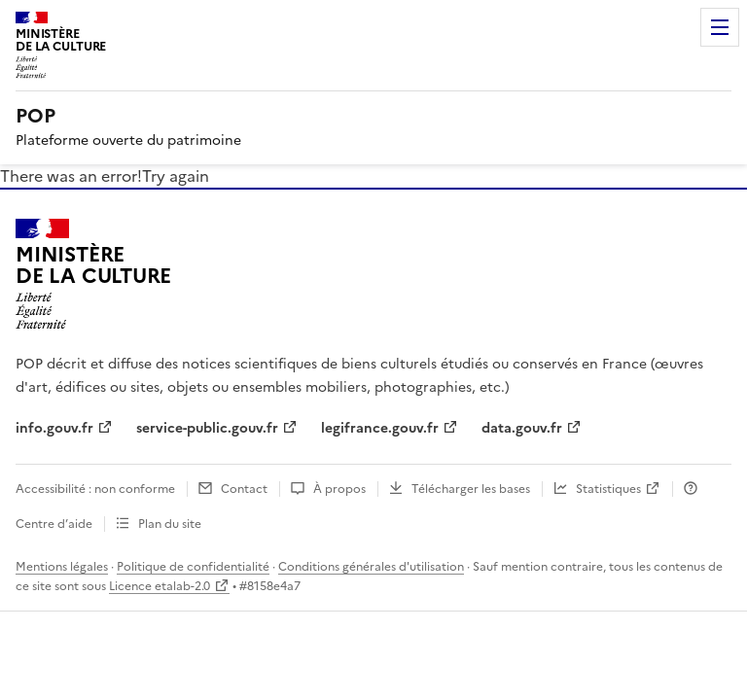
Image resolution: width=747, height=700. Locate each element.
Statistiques (608, 489)
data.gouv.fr (522, 428)
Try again (176, 176)
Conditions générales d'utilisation (371, 567)
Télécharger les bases (471, 489)
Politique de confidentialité (193, 567)
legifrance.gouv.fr (380, 428)
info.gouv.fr (54, 428)
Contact (244, 489)
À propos (339, 489)
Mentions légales (62, 567)
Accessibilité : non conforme (95, 489)
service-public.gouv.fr (207, 428)
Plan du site (170, 524)
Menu (720, 27)
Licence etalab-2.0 (160, 586)
